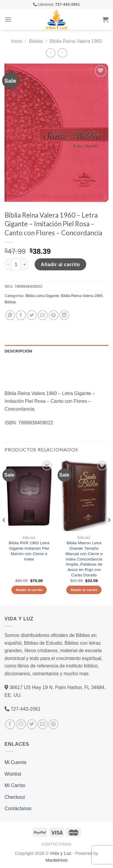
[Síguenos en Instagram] (21, 724)
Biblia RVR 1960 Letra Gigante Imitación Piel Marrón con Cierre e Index (29, 551)
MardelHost (57, 860)
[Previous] (4, 532)
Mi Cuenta (15, 762)
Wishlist (13, 774)
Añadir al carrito (60, 264)
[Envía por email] (43, 315)
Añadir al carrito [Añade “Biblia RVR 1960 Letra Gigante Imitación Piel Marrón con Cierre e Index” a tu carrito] (29, 590)
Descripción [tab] (18, 351)
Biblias (36, 41)
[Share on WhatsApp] (10, 315)
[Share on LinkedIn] (64, 315)
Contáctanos (18, 808)
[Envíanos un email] (43, 724)
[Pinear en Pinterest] (53, 315)
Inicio (16, 41)
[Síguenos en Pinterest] (53, 724)
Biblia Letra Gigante (42, 296)
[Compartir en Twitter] (32, 315)
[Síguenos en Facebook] (10, 724)
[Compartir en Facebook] (21, 315)
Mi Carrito (15, 785)
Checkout (15, 797)
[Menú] (8, 19)
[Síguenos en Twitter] (32, 724)
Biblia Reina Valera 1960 (76, 41)
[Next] (109, 532)
